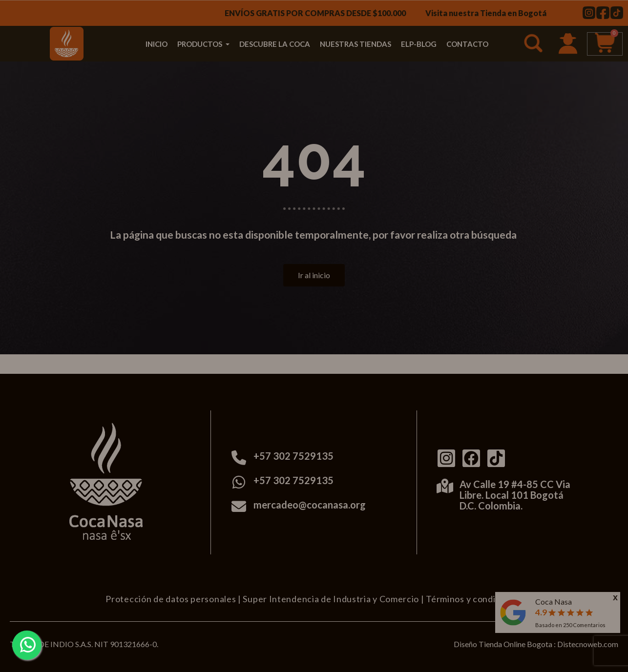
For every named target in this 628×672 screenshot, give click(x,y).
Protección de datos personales (171, 599)
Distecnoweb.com (588, 644)
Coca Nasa (554, 601)
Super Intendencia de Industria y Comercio (331, 599)
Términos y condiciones (474, 599)
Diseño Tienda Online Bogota (503, 644)
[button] (535, 45)
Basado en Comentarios (570, 625)
